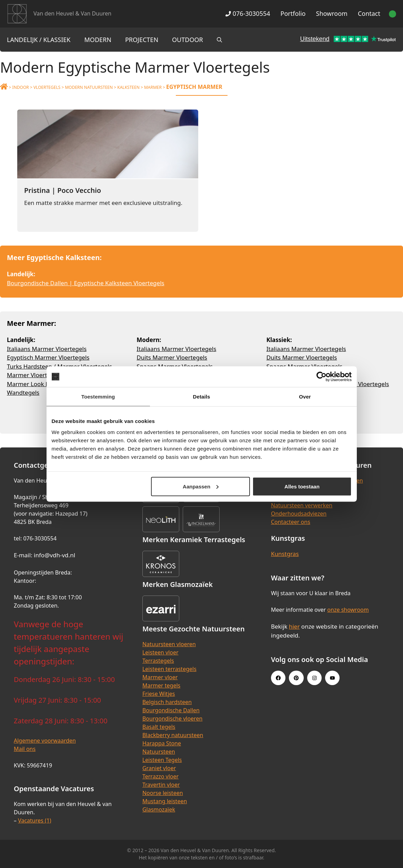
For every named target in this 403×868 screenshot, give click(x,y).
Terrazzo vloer (160, 776)
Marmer (153, 87)
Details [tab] (202, 397)
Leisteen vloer (160, 652)
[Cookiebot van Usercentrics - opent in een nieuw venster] (321, 377)
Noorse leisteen (163, 793)
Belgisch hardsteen (167, 702)
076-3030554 (248, 13)
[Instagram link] (314, 678)
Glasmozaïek (159, 809)
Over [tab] (305, 397)
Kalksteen (128, 87)
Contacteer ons (291, 522)
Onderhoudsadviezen (299, 514)
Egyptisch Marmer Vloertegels (48, 357)
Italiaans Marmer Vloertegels (47, 349)
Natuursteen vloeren (169, 644)
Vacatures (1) (34, 820)
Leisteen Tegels (162, 760)
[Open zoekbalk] (219, 40)
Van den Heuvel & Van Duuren (72, 13)
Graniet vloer (159, 768)
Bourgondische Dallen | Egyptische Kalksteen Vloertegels (86, 283)
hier (294, 626)
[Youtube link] (332, 678)
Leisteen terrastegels (169, 669)
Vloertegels (47, 87)
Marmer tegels (161, 685)
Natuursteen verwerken (302, 505)
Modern (98, 40)
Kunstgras (285, 554)
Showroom (332, 13)
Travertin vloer (161, 785)
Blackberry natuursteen (173, 735)
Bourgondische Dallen (171, 710)
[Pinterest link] (296, 678)
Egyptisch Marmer (194, 87)
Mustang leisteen (165, 801)
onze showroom (348, 610)
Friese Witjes (159, 694)
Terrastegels (158, 661)
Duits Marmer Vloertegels (172, 357)
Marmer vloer (160, 677)
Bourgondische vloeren (172, 719)
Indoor (21, 87)
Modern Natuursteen (89, 87)
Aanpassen (201, 486)
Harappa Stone (162, 743)
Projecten (142, 40)
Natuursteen (159, 752)
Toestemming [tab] (98, 397)
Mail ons (25, 749)
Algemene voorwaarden (45, 741)
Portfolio (293, 13)
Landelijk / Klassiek (39, 40)
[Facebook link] (278, 678)
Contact (369, 13)
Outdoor (188, 40)
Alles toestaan (302, 486)
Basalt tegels (159, 727)
